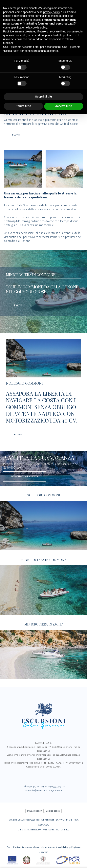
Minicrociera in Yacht (44, 624)
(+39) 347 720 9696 (37, 787)
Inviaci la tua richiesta (25, 476)
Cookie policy (53, 811)
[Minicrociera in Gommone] (43, 590)
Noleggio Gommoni (24, 383)
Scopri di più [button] (43, 97)
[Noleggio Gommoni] (43, 358)
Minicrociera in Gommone (31, 274)
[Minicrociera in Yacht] (43, 654)
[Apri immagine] (23, 169)
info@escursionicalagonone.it (46, 791)
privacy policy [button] (52, 12)
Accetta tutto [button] (64, 106)
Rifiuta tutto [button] (23, 106)
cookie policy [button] (39, 27)
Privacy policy (34, 811)
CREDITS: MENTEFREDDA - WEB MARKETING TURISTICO (43, 830)
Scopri (16, 135)
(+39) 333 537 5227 (56, 787)
